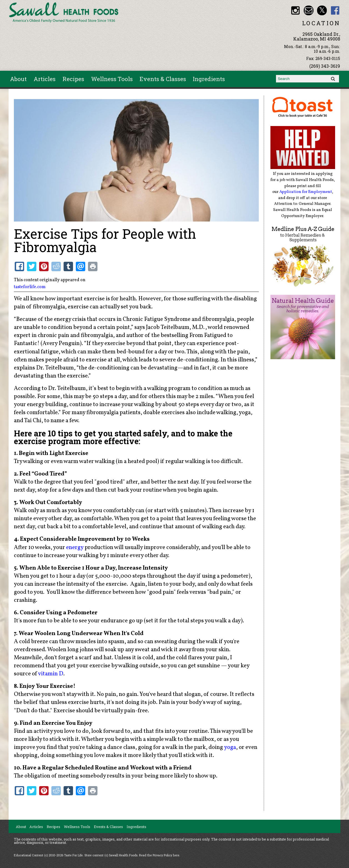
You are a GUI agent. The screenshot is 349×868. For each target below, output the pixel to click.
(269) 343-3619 (325, 66)
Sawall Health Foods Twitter (322, 10)
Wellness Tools (112, 79)
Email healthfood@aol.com (309, 10)
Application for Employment (306, 192)
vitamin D (51, 674)
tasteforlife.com (30, 287)
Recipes (73, 79)
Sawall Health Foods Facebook (335, 10)
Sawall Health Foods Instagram (296, 10)
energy (75, 548)
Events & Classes (163, 79)
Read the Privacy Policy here (159, 855)
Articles (45, 79)
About (18, 79)
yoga (230, 747)
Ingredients (209, 79)
